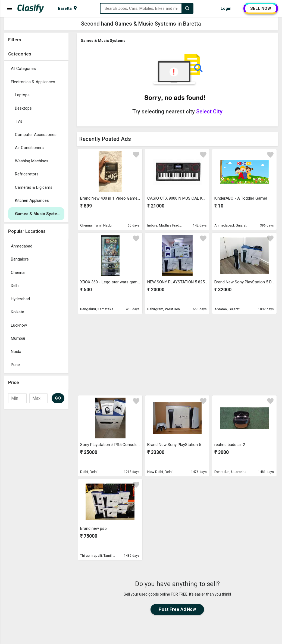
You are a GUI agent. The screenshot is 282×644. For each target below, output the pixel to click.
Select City (209, 112)
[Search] (187, 8)
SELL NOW (261, 8)
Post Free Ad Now (177, 609)
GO (58, 398)
